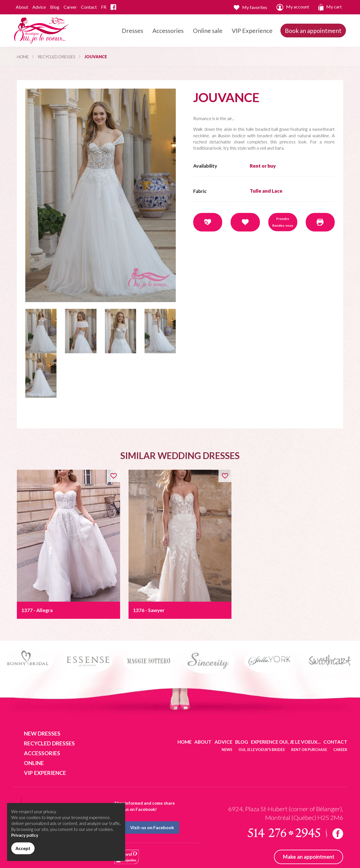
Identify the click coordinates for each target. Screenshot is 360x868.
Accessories (168, 37)
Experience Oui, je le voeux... (286, 742)
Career (70, 7)
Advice (39, 7)
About (22, 7)
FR (104, 7)
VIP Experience (252, 31)
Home (23, 57)
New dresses (42, 733)
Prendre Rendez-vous (283, 222)
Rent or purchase (309, 750)
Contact (89, 7)
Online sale (208, 31)
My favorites (250, 7)
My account (293, 7)
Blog (55, 7)
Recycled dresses (57, 57)
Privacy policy (25, 835)
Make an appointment (309, 857)
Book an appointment (313, 31)
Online (34, 763)
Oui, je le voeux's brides (262, 750)
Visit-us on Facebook (145, 827)
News (227, 750)
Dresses (132, 37)
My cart (330, 7)
